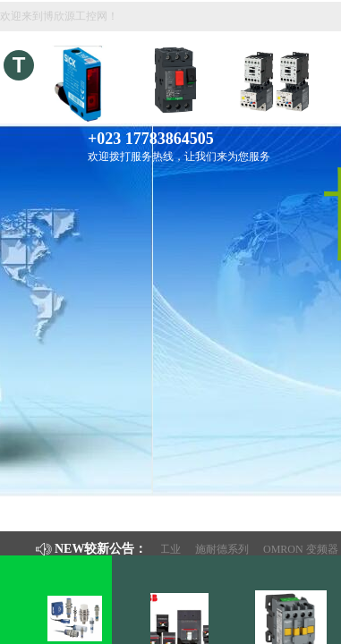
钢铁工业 (164, 549)
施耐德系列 (226, 549)
